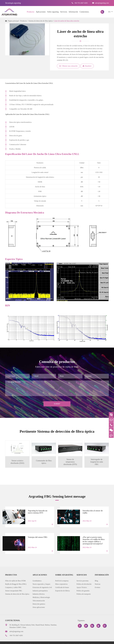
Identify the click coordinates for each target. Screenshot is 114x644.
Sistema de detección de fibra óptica (40, 21)
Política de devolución (84, 580)
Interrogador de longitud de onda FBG (97, 462)
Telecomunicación (39, 597)
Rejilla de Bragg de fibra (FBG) (16, 580)
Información (73, 12)
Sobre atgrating (53, 12)
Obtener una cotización (68, 66)
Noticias (98, 580)
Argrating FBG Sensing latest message (57, 496)
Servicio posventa (82, 577)
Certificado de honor (62, 584)
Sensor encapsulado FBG (14, 587)
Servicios (64, 12)
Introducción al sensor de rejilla (92, 510)
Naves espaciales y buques (41, 580)
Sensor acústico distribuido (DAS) (17, 462)
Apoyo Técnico (82, 584)
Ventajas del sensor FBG (35, 535)
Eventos (97, 584)
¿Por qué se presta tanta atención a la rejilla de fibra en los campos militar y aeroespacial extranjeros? (93, 537)
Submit (57, 404)
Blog (96, 577)
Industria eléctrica (39, 590)
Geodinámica (37, 577)
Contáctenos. (84, 12)
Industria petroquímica (40, 587)
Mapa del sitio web (69, 641)
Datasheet (87, 66)
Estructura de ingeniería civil (42, 584)
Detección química (39, 600)
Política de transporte (84, 590)
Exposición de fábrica (63, 587)
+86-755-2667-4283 (80, 3)
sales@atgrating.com (101, 3)
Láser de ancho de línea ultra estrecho (67, 21)
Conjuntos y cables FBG (13, 584)
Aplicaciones (41, 12)
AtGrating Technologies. (21, 641)
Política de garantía (83, 587)
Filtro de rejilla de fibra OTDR (15, 577)
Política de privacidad (87, 641)
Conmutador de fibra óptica (44, 462)
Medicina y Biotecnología (41, 594)
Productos (31, 12)
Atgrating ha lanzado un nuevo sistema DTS (37, 512)
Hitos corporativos (61, 580)
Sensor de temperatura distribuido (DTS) (70, 462)
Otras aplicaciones (39, 604)
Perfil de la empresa (62, 577)
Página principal (13, 21)
